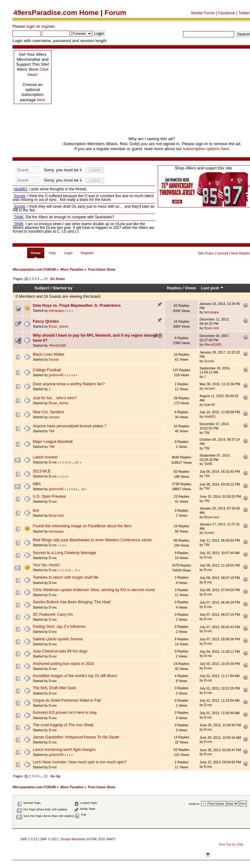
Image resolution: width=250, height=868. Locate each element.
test (36, 510)
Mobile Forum (203, 13)
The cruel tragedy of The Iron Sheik (63, 725)
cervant (209, 388)
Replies (174, 288)
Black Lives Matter (49, 354)
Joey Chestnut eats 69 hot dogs (60, 651)
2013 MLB (42, 471)
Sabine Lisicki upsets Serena (58, 639)
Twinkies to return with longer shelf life (66, 577)
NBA (37, 484)
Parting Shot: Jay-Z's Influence (59, 627)
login (31, 26)
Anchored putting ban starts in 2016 (63, 664)
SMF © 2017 (49, 839)
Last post (213, 288)
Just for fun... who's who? (55, 398)
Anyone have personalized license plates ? (70, 426)
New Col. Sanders (48, 412)
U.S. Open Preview (49, 496)
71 (76, 570)
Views (191, 288)
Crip (240, 844)
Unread (222, 253)
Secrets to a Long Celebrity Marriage (64, 553)
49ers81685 (57, 345)
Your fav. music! (46, 565)
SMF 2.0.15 (29, 839)
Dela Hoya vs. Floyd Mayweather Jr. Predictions (77, 306)
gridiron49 (56, 375)
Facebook (227, 13)
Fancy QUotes (46, 321)
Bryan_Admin (59, 326)
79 (83, 489)
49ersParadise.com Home (56, 13)
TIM (51, 431)
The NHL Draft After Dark (54, 688)
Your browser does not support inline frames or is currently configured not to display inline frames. (84, 200)
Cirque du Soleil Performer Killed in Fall (67, 700)
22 (46, 279)
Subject (42, 288)
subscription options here (206, 149)
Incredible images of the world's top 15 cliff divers (75, 676)
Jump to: (194, 804)
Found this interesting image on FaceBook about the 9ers (82, 526)
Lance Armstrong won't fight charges (64, 750)
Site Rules (206, 253)
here (41, 100)
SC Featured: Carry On (53, 614)
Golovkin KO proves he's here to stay (65, 713)
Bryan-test (211, 328)
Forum (115, 13)
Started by (63, 288)
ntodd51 (210, 416)
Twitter (244, 13)
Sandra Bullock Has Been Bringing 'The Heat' (72, 602)
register (48, 26)
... (42, 279)
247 (77, 462)
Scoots (54, 359)
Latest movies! (45, 457)
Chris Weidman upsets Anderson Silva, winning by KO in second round (94, 590)
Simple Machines (73, 839)
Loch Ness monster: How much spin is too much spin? (79, 762)
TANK (208, 464)
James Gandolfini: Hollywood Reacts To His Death (76, 737)
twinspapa (56, 311)
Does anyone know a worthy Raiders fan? (69, 384)
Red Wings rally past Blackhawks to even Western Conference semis (92, 540)
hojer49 (209, 405)
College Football (47, 370)
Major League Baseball (53, 442)
